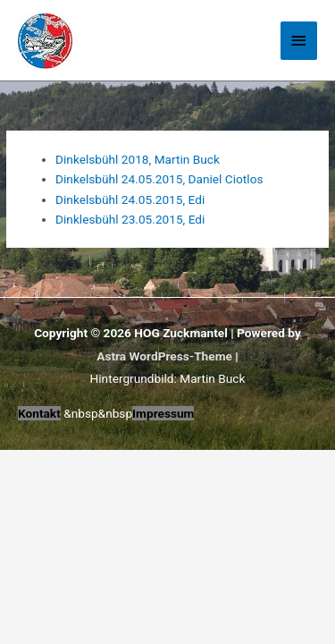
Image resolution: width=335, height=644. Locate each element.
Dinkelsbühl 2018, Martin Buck (138, 159)
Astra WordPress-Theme (164, 356)
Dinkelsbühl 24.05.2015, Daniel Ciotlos (159, 179)
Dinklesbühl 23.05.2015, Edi (130, 219)
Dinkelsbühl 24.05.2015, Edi (130, 199)
